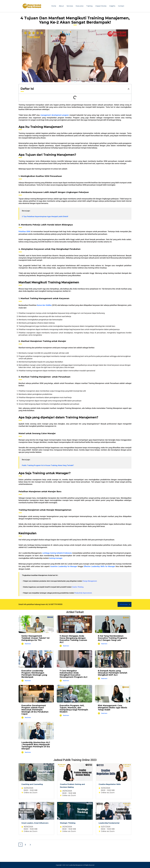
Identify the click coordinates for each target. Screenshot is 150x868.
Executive (80, 6)
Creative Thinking (78, 587)
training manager (56, 558)
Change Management (90, 581)
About (61, 6)
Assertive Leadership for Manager (64, 566)
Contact (121, 6)
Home (54, 6)
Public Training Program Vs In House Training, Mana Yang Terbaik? (48, 465)
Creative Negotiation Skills (110, 784)
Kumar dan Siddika (44, 305)
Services (70, 6)
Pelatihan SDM (24, 231)
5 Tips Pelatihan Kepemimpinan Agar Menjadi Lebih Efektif (45, 217)
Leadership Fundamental (109, 823)
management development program (55, 115)
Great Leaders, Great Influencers (35, 823)
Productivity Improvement (83, 593)
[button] (129, 89)
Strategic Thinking (68, 823)
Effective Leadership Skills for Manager (99, 566)
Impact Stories (101, 6)
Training (89, 6)
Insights (112, 6)
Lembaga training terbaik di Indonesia (57, 553)
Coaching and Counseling (32, 784)
